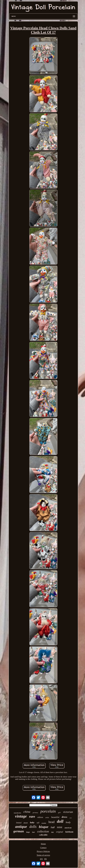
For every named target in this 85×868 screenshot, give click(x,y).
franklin (44, 823)
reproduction (17, 813)
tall (38, 823)
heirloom (69, 832)
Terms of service (43, 855)
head (51, 822)
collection (43, 831)
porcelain (48, 811)
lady (53, 832)
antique (21, 827)
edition (40, 817)
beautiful (55, 817)
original (59, 832)
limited (19, 823)
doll (60, 821)
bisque (44, 827)
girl (59, 812)
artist (47, 817)
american (68, 828)
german (19, 831)
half (53, 827)
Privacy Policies (43, 851)
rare (32, 816)
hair (33, 832)
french (26, 823)
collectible (43, 835)
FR (45, 859)
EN (41, 859)
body (68, 822)
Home (43, 844)
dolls (33, 827)
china (27, 812)
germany (35, 813)
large (28, 832)
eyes (71, 818)
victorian (68, 812)
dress (64, 817)
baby (32, 822)
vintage (21, 816)
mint (60, 827)
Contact (43, 848)
